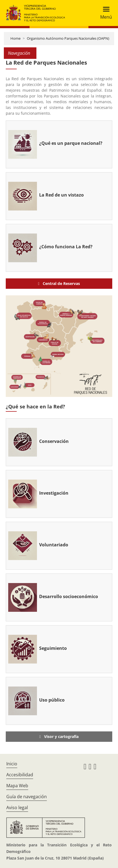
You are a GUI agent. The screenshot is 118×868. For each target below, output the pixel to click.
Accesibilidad (20, 775)
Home (15, 38)
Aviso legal (17, 808)
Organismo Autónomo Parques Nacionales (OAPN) (68, 38)
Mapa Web (17, 786)
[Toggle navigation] (104, 13)
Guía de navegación (27, 797)
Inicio (12, 764)
